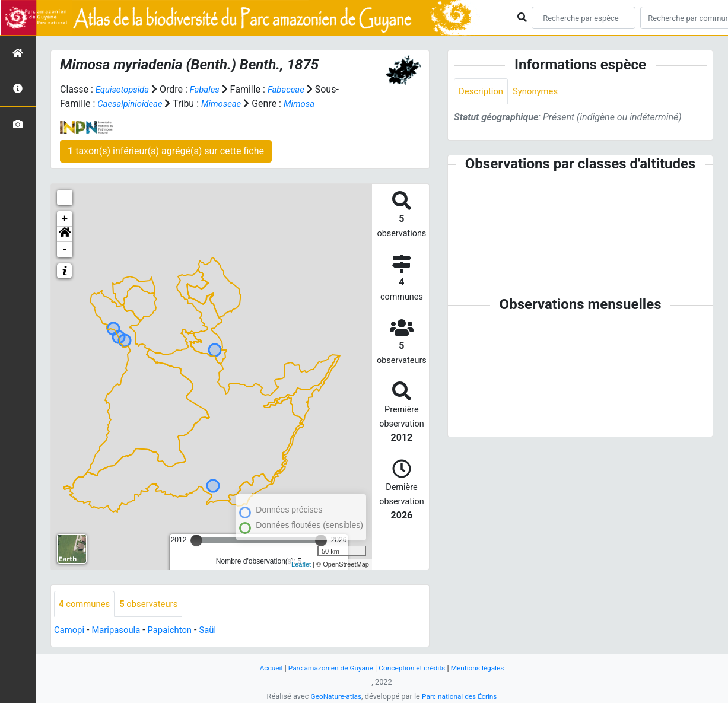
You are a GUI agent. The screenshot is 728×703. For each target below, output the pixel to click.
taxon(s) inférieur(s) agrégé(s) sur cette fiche (166, 151)
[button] (65, 234)
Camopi (70, 631)
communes (86, 604)
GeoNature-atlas (333, 696)
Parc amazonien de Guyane (327, 668)
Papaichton (178, 631)
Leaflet (301, 564)
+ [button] (65, 219)
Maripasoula (120, 631)
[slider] (196, 540)
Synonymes (541, 92)
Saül (218, 631)
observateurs (155, 604)
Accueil (263, 668)
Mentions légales (484, 668)
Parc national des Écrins (461, 696)
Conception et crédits (414, 668)
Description (483, 92)
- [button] (65, 250)
